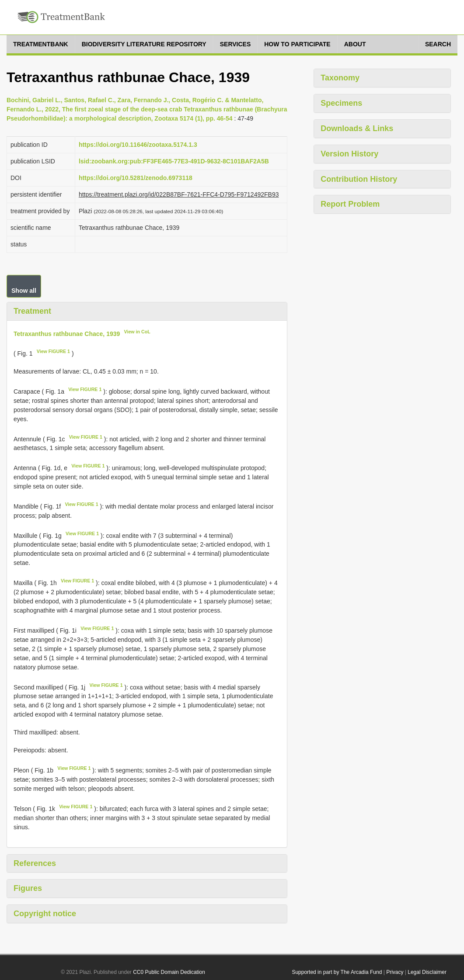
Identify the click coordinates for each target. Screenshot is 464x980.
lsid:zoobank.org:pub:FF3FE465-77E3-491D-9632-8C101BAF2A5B (174, 161)
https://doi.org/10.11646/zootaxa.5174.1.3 (138, 145)
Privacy (395, 972)
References (35, 863)
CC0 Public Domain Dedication (169, 972)
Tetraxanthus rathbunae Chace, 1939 (67, 333)
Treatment (32, 311)
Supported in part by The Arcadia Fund (337, 972)
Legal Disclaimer (427, 972)
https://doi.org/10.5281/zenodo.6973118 (136, 178)
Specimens (341, 103)
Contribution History (359, 179)
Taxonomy (340, 78)
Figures (28, 888)
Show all (24, 291)
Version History (349, 154)
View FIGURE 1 (53, 351)
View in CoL (137, 332)
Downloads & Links (357, 128)
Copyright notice (45, 914)
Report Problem (350, 204)
